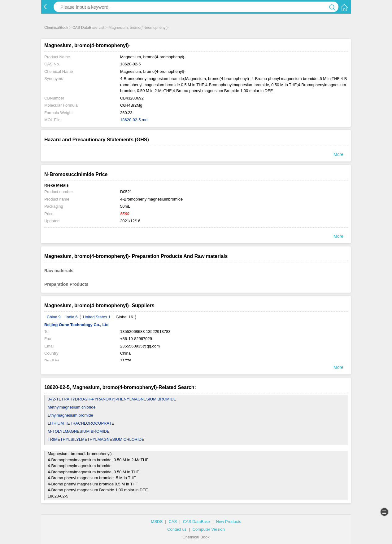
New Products (228, 522)
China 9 (54, 317)
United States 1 (97, 317)
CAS (173, 522)
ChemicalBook (56, 28)
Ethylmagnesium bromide (70, 415)
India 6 (72, 317)
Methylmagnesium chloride (72, 407)
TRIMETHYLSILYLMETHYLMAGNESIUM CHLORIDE (96, 439)
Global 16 (124, 317)
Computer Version (209, 529)
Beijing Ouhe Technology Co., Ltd (76, 325)
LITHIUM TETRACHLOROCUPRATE (81, 423)
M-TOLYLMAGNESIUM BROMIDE (79, 431)
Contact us (177, 529)
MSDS (157, 522)
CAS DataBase (196, 522)
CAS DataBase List (88, 28)
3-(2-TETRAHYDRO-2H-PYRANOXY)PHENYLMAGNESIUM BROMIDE (112, 399)
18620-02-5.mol (134, 120)
